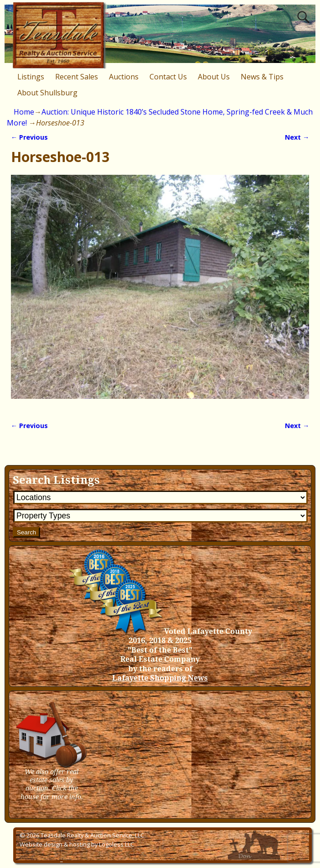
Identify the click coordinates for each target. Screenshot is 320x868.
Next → (297, 137)
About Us (214, 77)
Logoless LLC (116, 844)
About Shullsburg (47, 93)
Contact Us (168, 77)
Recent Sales (77, 77)
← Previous (29, 137)
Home (24, 112)
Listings (31, 77)
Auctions (124, 77)
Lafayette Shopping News (160, 678)
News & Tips (262, 77)
